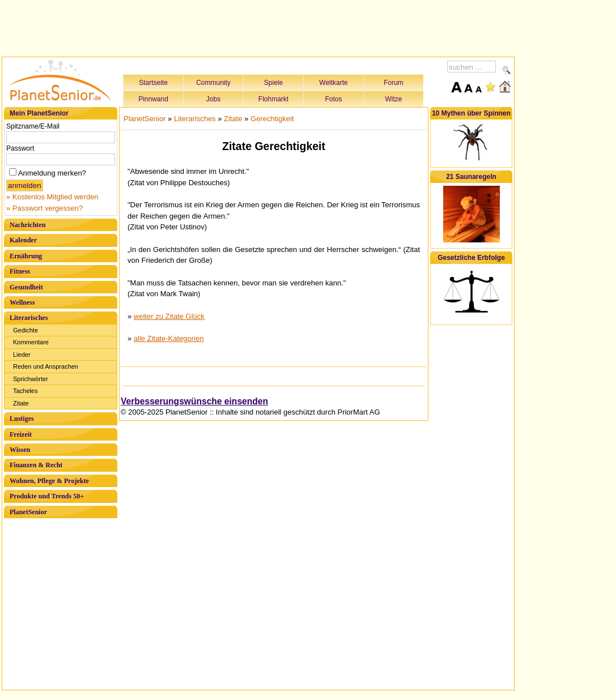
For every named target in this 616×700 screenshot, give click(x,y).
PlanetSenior (28, 512)
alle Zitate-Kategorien (169, 338)
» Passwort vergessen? (44, 208)
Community (213, 83)
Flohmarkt (273, 99)
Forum (394, 83)
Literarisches (29, 318)
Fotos (333, 99)
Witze (394, 99)
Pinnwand (153, 99)
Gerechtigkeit (272, 119)
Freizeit (21, 434)
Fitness (20, 271)
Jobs (213, 99)
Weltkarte (333, 83)
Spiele (273, 83)
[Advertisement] (258, 27)
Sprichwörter (31, 379)
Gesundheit (26, 287)
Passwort (20, 148)
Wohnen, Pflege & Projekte (49, 481)
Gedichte (26, 330)
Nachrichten (27, 225)
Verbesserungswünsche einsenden (194, 401)
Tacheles (25, 391)
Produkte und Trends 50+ (47, 496)
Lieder (22, 355)
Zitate (21, 403)
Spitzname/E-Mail (33, 126)
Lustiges (22, 419)
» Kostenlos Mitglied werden (52, 197)
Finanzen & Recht (36, 465)
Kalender (23, 240)
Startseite (153, 83)
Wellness (22, 302)
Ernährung (26, 256)
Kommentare (31, 342)
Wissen (20, 450)
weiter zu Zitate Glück (169, 316)
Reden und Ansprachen (46, 366)
